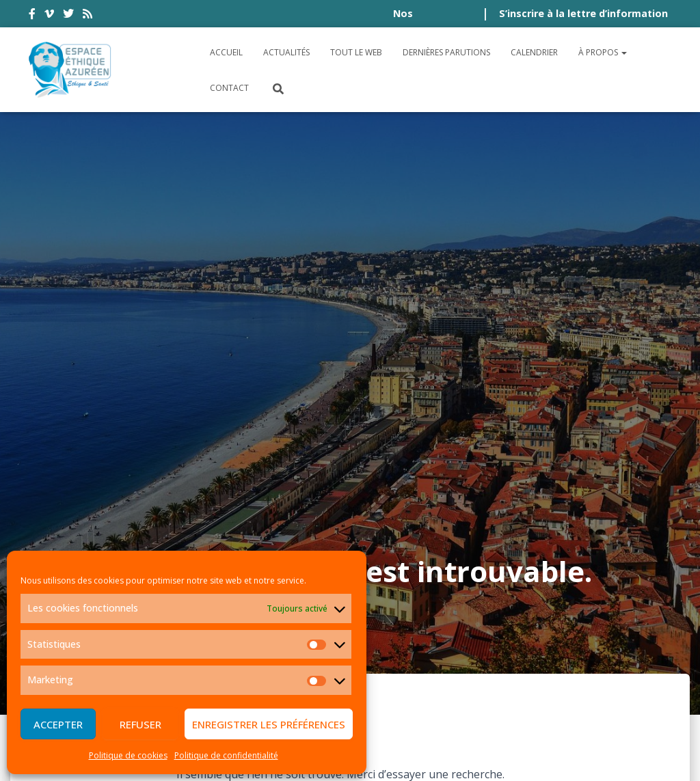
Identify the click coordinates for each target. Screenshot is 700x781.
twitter (68, 16)
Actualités (286, 52)
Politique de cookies (128, 755)
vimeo (49, 16)
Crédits (564, 641)
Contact (229, 88)
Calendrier (534, 52)
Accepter (58, 724)
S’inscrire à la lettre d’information (583, 13)
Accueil (226, 52)
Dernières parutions (446, 52)
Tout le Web (356, 52)
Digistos (373, 754)
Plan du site (635, 641)
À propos (603, 52)
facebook (32, 16)
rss (87, 16)
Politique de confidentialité (226, 755)
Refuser (140, 724)
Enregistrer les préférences (269, 724)
